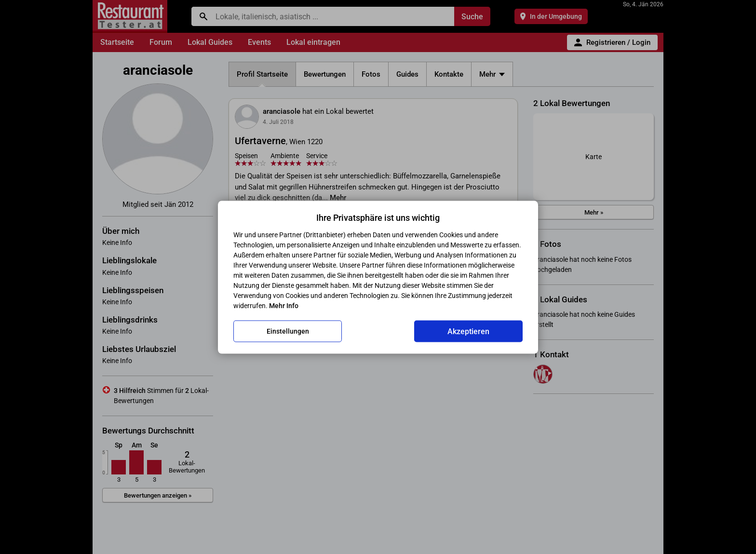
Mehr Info (284, 305)
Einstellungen (288, 331)
